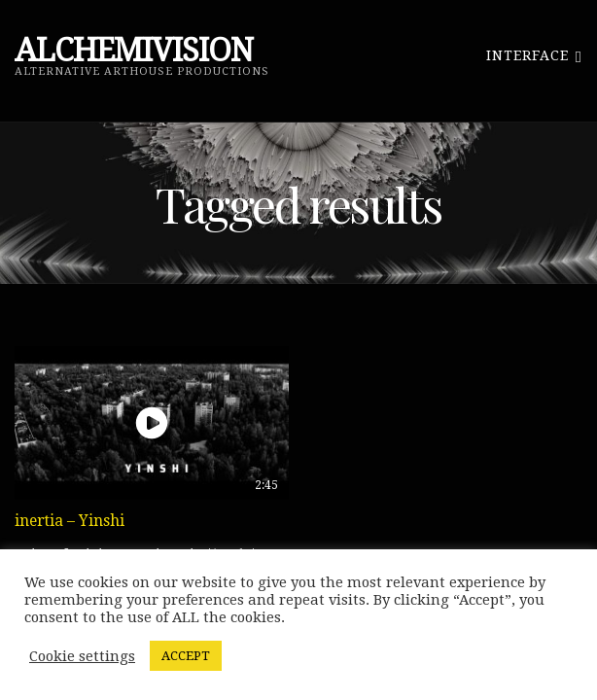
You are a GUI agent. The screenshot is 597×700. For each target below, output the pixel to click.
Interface (534, 55)
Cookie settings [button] (82, 656)
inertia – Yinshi (70, 521)
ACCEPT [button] (186, 656)
